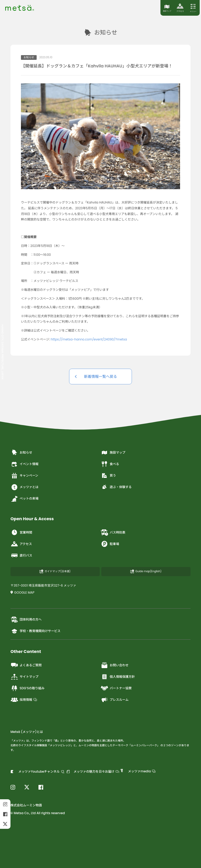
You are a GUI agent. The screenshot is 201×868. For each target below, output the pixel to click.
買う (108, 476)
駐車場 (110, 544)
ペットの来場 (24, 499)
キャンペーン (24, 476)
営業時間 (21, 533)
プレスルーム (115, 700)
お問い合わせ (115, 665)
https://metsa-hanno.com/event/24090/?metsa (89, 339)
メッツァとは (24, 487)
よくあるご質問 (26, 665)
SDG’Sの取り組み (27, 688)
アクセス (21, 544)
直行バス (21, 555)
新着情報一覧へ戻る (100, 377)
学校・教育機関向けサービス (35, 631)
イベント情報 (24, 464)
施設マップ (113, 453)
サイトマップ (24, 677)
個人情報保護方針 (118, 677)
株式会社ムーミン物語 (26, 805)
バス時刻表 (113, 533)
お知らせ (21, 453)
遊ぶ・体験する (116, 487)
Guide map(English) (146, 571)
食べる (110, 464)
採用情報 (24, 700)
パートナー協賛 (116, 688)
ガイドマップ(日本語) (55, 571)
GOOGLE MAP (23, 592)
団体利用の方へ (26, 620)
